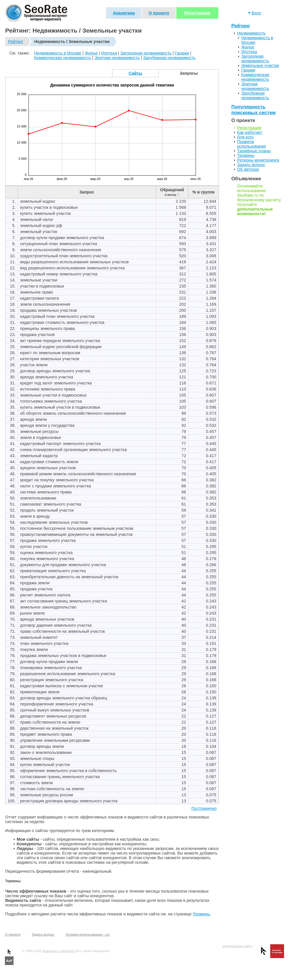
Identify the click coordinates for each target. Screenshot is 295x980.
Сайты (136, 73)
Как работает (250, 132)
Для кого (245, 137)
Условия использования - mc (88, 934)
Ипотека (109, 53)
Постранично (204, 808)
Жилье (91, 53)
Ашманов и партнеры (59, 951)
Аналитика (124, 13)
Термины (201, 914)
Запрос (87, 192)
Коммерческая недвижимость (63, 58)
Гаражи (182, 53)
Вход (256, 13)
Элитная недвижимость (117, 58)
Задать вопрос (251, 165)
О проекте (159, 13)
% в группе (204, 192)
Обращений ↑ (172, 192)
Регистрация (197, 13)
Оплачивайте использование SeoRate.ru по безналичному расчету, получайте (259, 200)
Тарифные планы (254, 151)
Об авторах (248, 169)
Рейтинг (16, 42)
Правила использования (251, 144)
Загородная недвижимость (146, 53)
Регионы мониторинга (258, 160)
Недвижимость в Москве (58, 53)
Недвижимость (251, 33)
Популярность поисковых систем (254, 110)
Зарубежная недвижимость (169, 58)
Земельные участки (260, 65)
